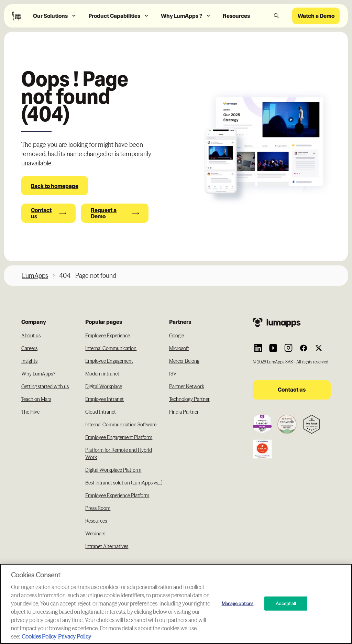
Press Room (98, 508)
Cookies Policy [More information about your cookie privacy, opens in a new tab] (39, 636)
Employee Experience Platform (117, 495)
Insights (29, 361)
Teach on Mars (36, 399)
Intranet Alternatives (107, 546)
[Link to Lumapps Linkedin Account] (258, 348)
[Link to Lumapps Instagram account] (288, 348)
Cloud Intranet (101, 412)
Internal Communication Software (121, 425)
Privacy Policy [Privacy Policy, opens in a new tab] (75, 636)
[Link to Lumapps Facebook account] (304, 348)
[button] (55, 16)
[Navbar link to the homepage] (16, 16)
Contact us (292, 390)
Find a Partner (184, 412)
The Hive (30, 412)
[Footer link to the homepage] (292, 322)
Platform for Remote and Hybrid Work (119, 454)
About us (31, 336)
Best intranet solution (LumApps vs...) (124, 483)
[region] (176, 604)
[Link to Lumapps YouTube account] (273, 348)
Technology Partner (189, 399)
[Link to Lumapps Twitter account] (319, 348)
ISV (173, 374)
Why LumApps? (38, 374)
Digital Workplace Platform (113, 470)
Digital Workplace (104, 386)
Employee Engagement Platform (119, 437)
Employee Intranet (104, 399)
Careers (29, 348)
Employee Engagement (109, 361)
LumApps (35, 276)
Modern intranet (102, 374)
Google (177, 336)
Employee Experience (108, 336)
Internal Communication (111, 348)
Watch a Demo (316, 16)
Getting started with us (45, 386)
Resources (236, 16)
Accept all (286, 603)
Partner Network (187, 386)
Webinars (95, 534)
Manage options (238, 603)
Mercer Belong (184, 361)
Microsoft (179, 348)
